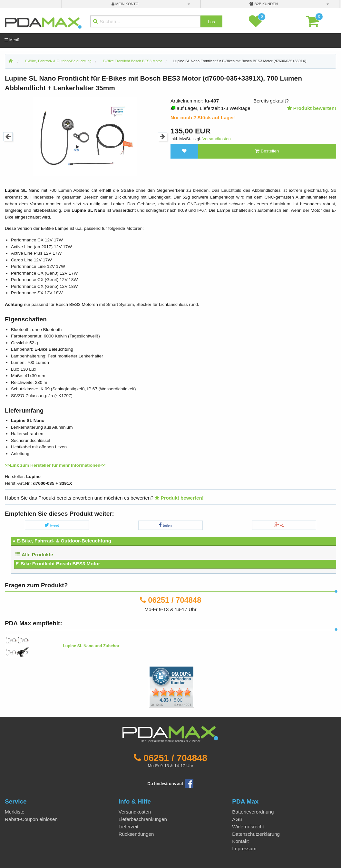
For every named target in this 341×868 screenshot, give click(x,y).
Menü (12, 40)
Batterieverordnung (253, 812)
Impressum (244, 848)
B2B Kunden (264, 4)
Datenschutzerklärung (256, 834)
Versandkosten (217, 139)
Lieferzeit (129, 827)
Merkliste (15, 812)
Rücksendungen (136, 834)
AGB (237, 819)
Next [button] (163, 137)
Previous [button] (8, 137)
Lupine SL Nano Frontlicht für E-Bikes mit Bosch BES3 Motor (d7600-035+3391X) (240, 61)
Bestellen (267, 151)
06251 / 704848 (175, 600)
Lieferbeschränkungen (143, 819)
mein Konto (125, 4)
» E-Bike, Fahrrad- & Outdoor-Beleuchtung (62, 541)
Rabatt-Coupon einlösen (31, 819)
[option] (85, 137)
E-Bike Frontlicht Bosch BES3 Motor (58, 564)
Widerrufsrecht (248, 827)
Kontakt (240, 841)
